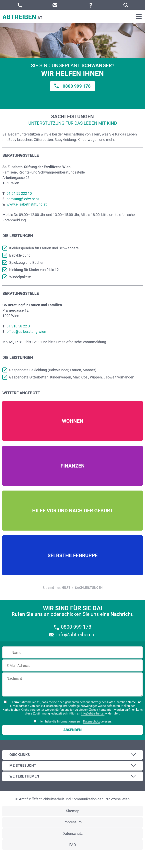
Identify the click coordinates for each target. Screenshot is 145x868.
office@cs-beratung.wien (26, 332)
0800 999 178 (77, 86)
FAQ (73, 845)
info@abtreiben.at (93, 713)
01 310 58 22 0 (18, 326)
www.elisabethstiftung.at (27, 204)
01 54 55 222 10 (19, 193)
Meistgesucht (23, 765)
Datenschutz (91, 721)
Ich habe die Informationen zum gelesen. (73, 722)
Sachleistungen (89, 588)
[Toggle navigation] (139, 17)
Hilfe (66, 588)
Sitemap (73, 811)
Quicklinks (20, 755)
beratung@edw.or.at (23, 199)
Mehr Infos (72, 421)
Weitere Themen (24, 776)
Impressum (73, 822)
